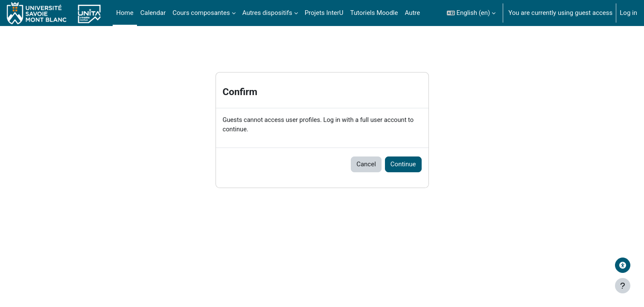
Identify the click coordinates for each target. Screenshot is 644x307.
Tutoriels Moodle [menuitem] (374, 13)
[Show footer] (623, 286)
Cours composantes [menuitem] (201, 13)
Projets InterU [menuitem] (324, 13)
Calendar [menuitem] (153, 13)
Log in (628, 13)
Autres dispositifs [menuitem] (267, 13)
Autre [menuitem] (412, 13)
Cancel (366, 165)
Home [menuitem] (125, 13)
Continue (403, 165)
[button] (471, 13)
